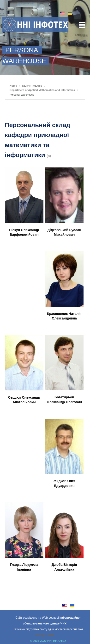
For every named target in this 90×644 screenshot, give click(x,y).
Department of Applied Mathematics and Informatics (42, 90)
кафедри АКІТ (45, 635)
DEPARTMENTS (32, 86)
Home (13, 86)
